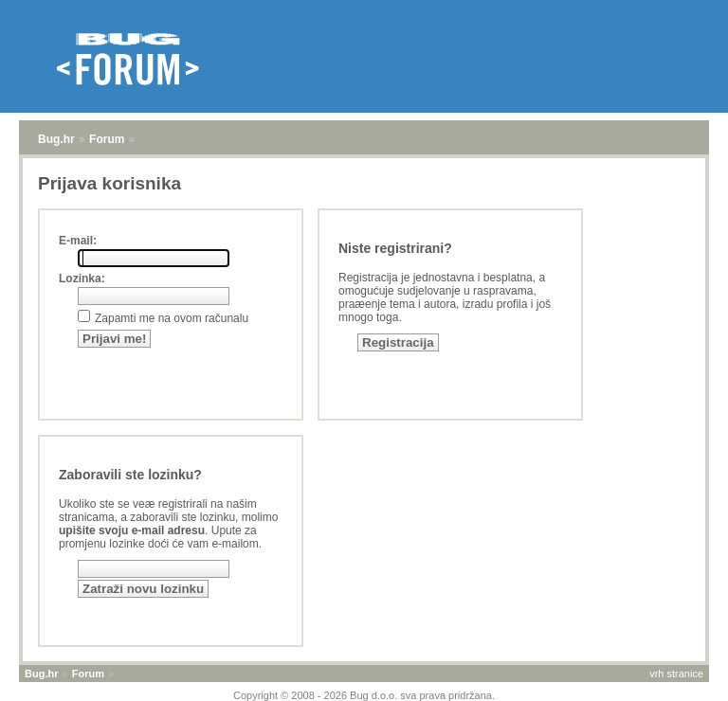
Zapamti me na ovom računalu (172, 318)
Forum (107, 139)
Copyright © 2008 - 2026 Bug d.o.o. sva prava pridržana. (364, 695)
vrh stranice (676, 674)
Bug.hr (56, 139)
